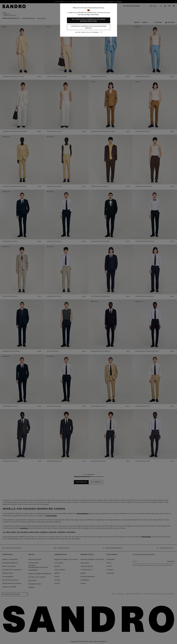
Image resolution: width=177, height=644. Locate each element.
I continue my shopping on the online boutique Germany (88, 27)
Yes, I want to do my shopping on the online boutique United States (89, 20)
